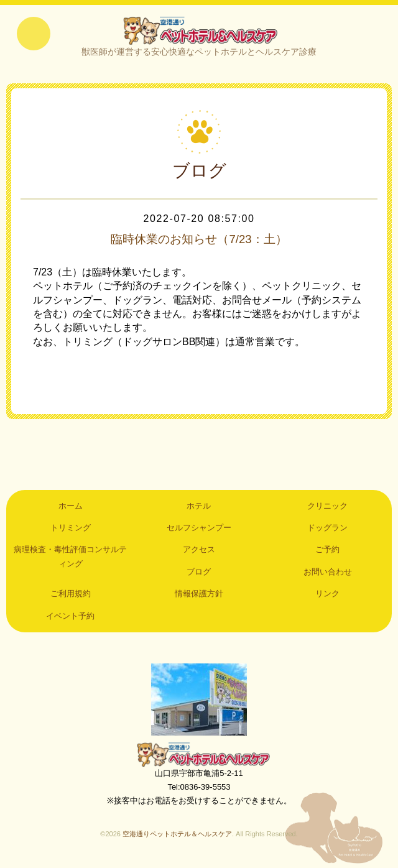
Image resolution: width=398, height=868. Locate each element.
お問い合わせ (328, 574)
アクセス (199, 552)
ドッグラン (327, 530)
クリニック (327, 508)
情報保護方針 (199, 596)
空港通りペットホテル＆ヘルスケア (199, 756)
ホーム (71, 508)
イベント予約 (70, 618)
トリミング (71, 530)
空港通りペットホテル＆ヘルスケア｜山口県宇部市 (199, 31)
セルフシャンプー (199, 530)
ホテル (199, 508)
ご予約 (327, 552)
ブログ (199, 574)
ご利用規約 (71, 596)
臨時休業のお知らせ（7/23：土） (199, 241)
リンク (327, 596)
